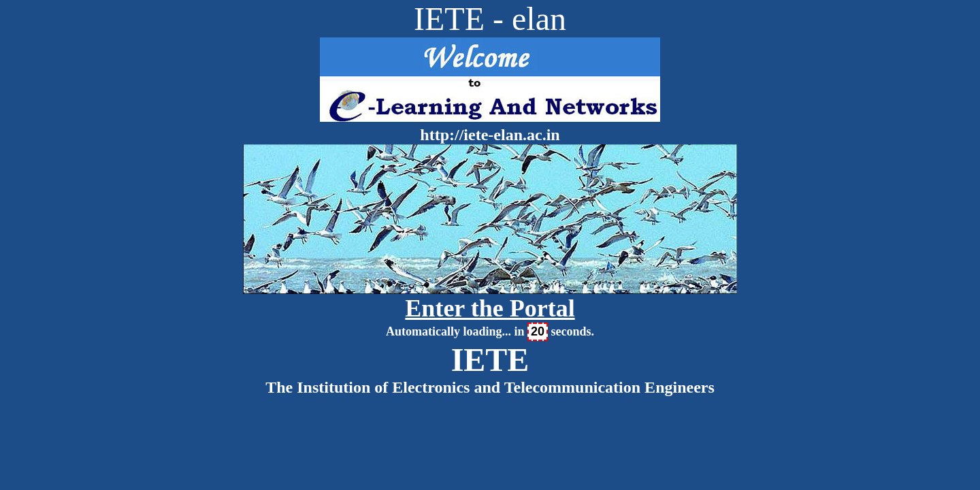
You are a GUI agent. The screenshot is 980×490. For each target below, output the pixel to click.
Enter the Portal (490, 308)
